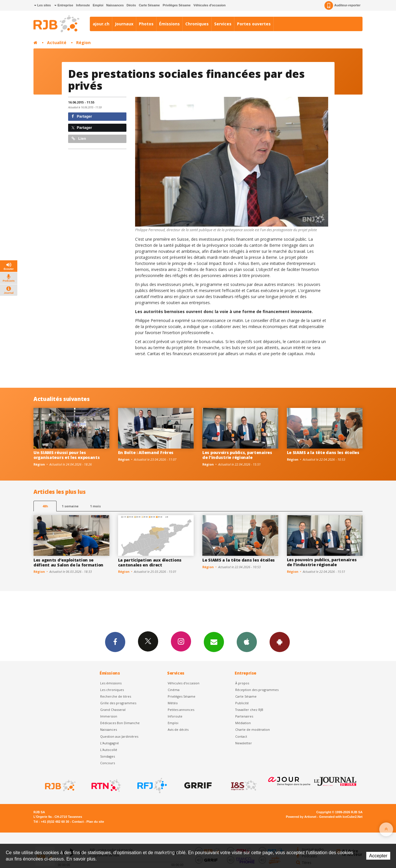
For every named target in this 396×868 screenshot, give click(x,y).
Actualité (57, 43)
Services (223, 24)
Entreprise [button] (64, 5)
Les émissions (111, 683)
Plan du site (95, 822)
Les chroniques (112, 690)
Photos (146, 24)
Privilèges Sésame (177, 5)
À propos (242, 683)
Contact (241, 736)
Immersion (109, 716)
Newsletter (244, 743)
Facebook (115, 642)
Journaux (124, 24)
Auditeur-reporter (342, 5)
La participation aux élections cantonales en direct (150, 562)
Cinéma (174, 690)
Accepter (378, 856)
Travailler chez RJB (249, 710)
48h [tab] (45, 506)
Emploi (98, 5)
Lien (79, 139)
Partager (82, 116)
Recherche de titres (116, 696)
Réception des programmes (257, 690)
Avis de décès (178, 729)
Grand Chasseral (113, 710)
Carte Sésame (149, 5)
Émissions (169, 24)
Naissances (115, 5)
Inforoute (83, 5)
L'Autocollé (109, 750)
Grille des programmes (118, 703)
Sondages (108, 756)
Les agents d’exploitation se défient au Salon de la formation (68, 562)
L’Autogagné (110, 743)
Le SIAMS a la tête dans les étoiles (323, 452)
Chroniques (197, 24)
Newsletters (214, 642)
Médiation (243, 723)
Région (83, 43)
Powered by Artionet (301, 817)
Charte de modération (253, 729)
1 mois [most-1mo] (95, 506)
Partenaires (244, 716)
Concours (108, 763)
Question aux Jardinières (119, 736)
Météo (173, 703)
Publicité (242, 703)
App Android (280, 642)
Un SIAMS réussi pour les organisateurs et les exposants (67, 455)
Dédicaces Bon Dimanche (120, 723)
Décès (131, 5)
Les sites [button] (42, 5)
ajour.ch (101, 24)
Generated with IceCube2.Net (341, 817)
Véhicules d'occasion (209, 5)
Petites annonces (181, 710)
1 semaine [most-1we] (70, 506)
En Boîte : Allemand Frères (146, 452)
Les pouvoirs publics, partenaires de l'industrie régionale (237, 455)
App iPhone (247, 642)
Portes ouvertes (254, 24)
